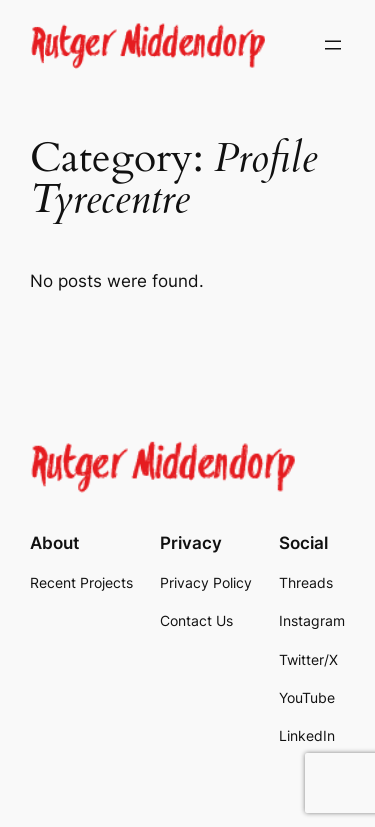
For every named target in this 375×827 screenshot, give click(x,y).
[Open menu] (333, 45)
